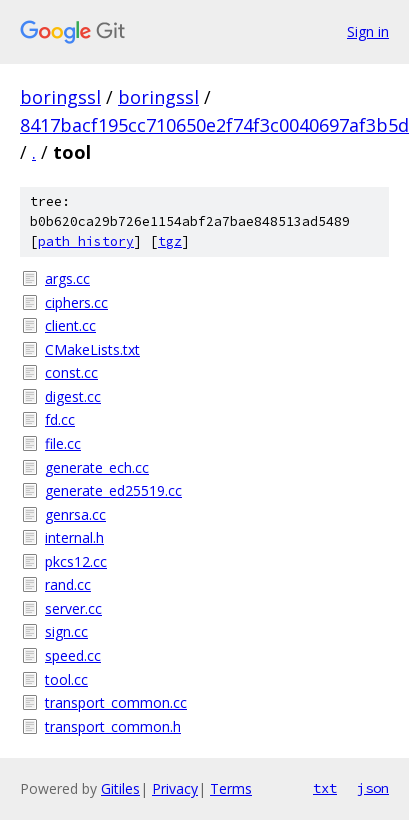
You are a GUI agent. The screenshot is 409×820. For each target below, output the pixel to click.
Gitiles (120, 788)
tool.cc (66, 679)
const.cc (71, 372)
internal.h (74, 537)
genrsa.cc (75, 514)
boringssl (60, 97)
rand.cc (68, 584)
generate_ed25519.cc (113, 490)
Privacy (175, 788)
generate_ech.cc (97, 467)
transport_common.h (113, 726)
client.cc (70, 325)
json (373, 788)
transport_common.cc (116, 702)
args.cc (67, 278)
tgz (170, 241)
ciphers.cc (76, 302)
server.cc (73, 608)
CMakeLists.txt (92, 349)
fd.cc (60, 419)
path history (86, 241)
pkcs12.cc (76, 561)
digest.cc (73, 396)
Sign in (368, 31)
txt (325, 788)
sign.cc (66, 631)
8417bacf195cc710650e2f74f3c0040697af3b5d (214, 125)
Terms (231, 788)
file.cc (63, 443)
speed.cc (73, 655)
